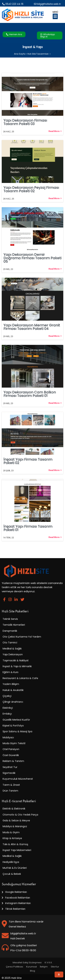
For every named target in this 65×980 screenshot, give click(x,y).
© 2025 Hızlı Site (12, 978)
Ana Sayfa (20, 54)
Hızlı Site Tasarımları (38, 54)
